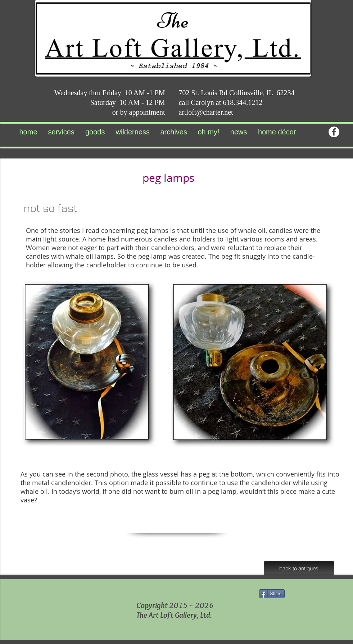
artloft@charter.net (206, 112)
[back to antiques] (299, 568)
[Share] (272, 594)
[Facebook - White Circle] (334, 132)
